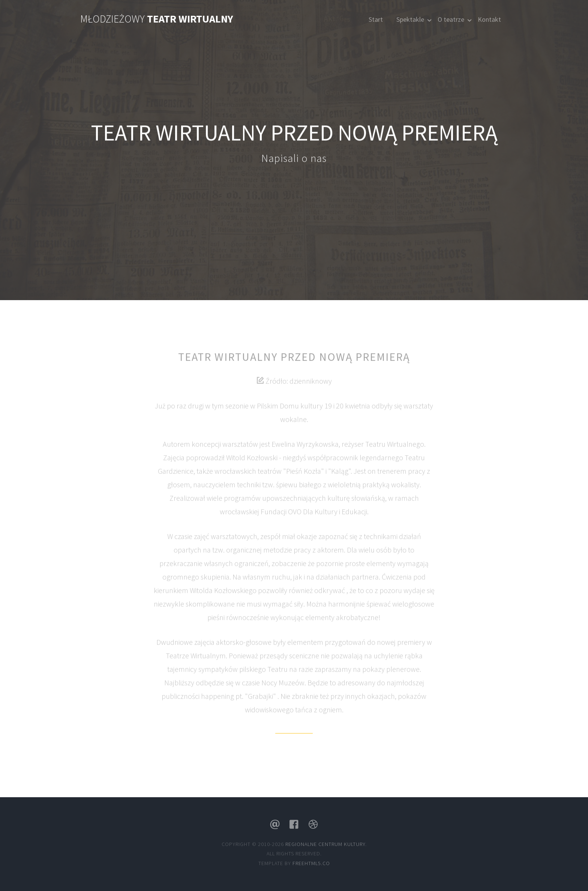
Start (376, 19)
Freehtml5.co (311, 863)
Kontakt (489, 19)
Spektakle (410, 19)
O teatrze (451, 19)
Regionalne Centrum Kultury (325, 844)
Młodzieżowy (157, 19)
